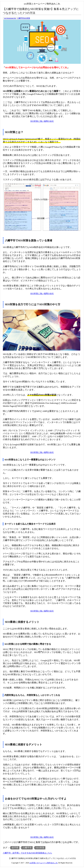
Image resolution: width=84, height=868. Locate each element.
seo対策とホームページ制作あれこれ (44, 863)
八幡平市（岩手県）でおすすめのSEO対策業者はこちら (27, 853)
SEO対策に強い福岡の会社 (42, 121)
